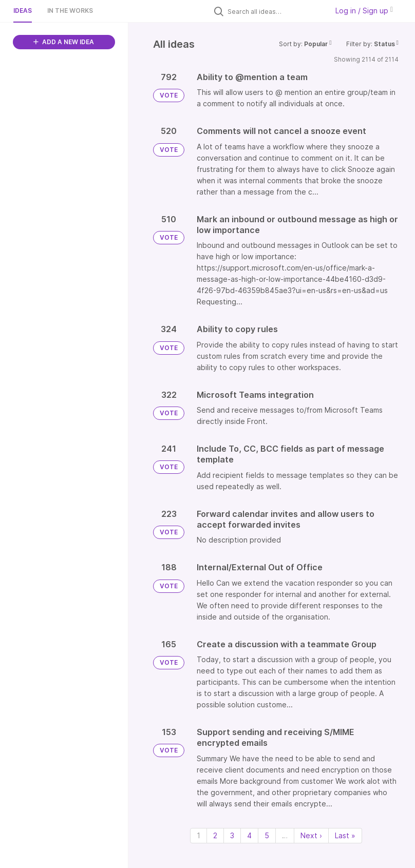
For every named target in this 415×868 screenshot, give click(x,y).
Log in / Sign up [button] (364, 11)
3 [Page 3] (232, 835)
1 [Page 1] (199, 835)
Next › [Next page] (311, 835)
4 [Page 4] (249, 835)
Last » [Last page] (345, 835)
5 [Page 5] (267, 835)
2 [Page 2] (215, 835)
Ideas (23, 11)
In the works (70, 11)
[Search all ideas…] (275, 11)
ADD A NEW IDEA (64, 42)
